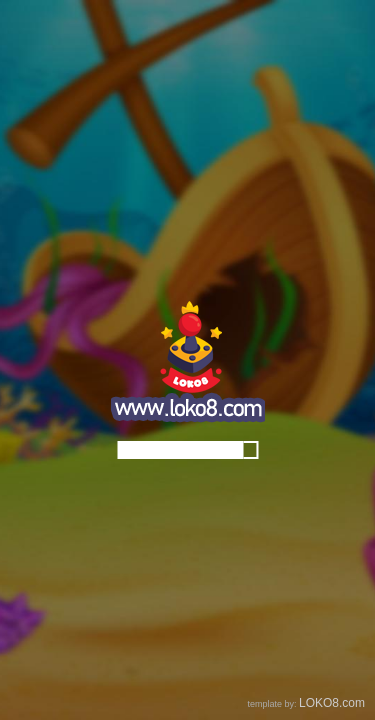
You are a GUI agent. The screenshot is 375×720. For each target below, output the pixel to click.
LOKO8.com (332, 703)
